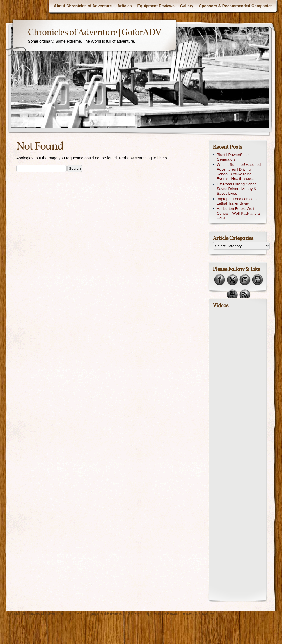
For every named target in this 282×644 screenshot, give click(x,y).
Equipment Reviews (156, 6)
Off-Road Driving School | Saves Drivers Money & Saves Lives (238, 189)
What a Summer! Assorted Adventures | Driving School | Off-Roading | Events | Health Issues (239, 172)
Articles (124, 6)
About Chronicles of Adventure (83, 6)
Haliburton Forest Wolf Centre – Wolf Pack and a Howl (238, 213)
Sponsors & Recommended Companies (236, 6)
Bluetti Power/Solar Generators (233, 157)
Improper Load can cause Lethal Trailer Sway (238, 201)
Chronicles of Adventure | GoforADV (95, 33)
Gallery (187, 6)
